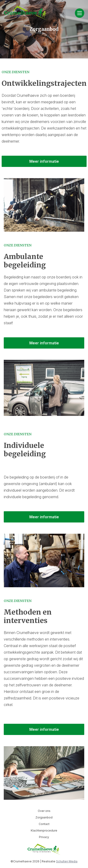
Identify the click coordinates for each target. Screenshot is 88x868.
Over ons (44, 811)
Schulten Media (67, 861)
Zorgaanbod (44, 817)
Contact (44, 824)
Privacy (44, 837)
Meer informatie (44, 161)
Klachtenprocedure (44, 830)
